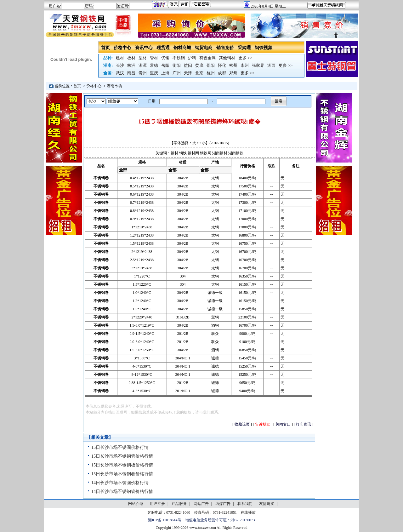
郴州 (233, 65)
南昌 (131, 73)
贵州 (143, 73)
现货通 (163, 48)
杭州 (211, 73)
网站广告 (201, 504)
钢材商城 (182, 48)
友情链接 (267, 504)
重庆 (154, 73)
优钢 (165, 58)
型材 (143, 58)
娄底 (199, 65)
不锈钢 (179, 58)
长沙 (120, 65)
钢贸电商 (204, 48)
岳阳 (165, 65)
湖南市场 (114, 86)
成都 (222, 73)
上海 (165, 73)
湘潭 (143, 65)
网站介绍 (136, 504)
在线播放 (248, 512)
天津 (188, 73)
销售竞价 (225, 48)
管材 (154, 58)
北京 (199, 73)
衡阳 (177, 65)
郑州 (233, 73)
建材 (120, 58)
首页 (105, 48)
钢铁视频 (264, 48)
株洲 (131, 65)
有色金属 (207, 58)
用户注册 (157, 504)
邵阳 (211, 65)
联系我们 (245, 504)
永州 (245, 65)
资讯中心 (144, 48)
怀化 (222, 65)
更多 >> (245, 58)
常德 (154, 65)
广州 (177, 73)
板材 (131, 58)
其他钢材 (227, 58)
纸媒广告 (223, 504)
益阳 (188, 65)
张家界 (258, 65)
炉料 (192, 58)
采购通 (244, 48)
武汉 (120, 73)
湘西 (271, 65)
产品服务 (179, 504)
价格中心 (122, 48)
